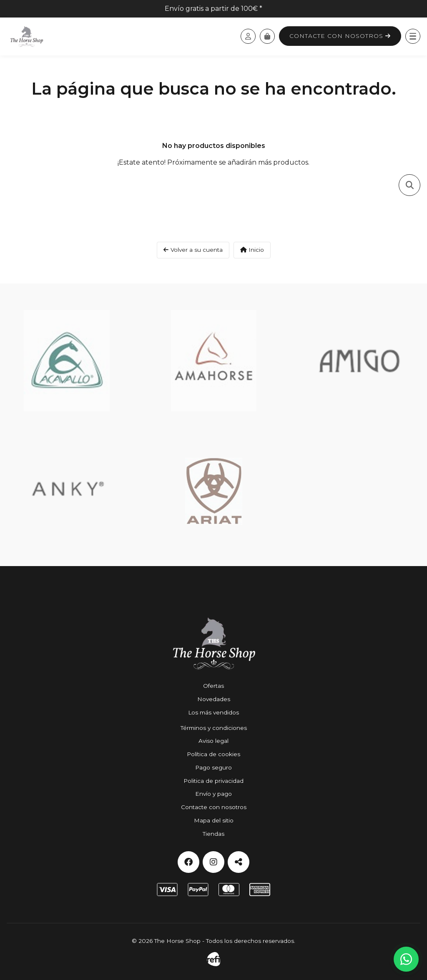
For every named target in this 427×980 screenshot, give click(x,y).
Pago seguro (213, 767)
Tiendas (213, 834)
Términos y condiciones (214, 728)
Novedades (214, 699)
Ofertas (213, 686)
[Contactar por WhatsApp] (406, 959)
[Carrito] (267, 36)
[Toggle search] (409, 185)
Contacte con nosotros (340, 36)
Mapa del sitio (214, 820)
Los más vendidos (213, 712)
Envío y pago (213, 794)
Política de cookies (213, 754)
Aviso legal (213, 741)
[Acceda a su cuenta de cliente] (248, 36)
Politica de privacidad (213, 781)
